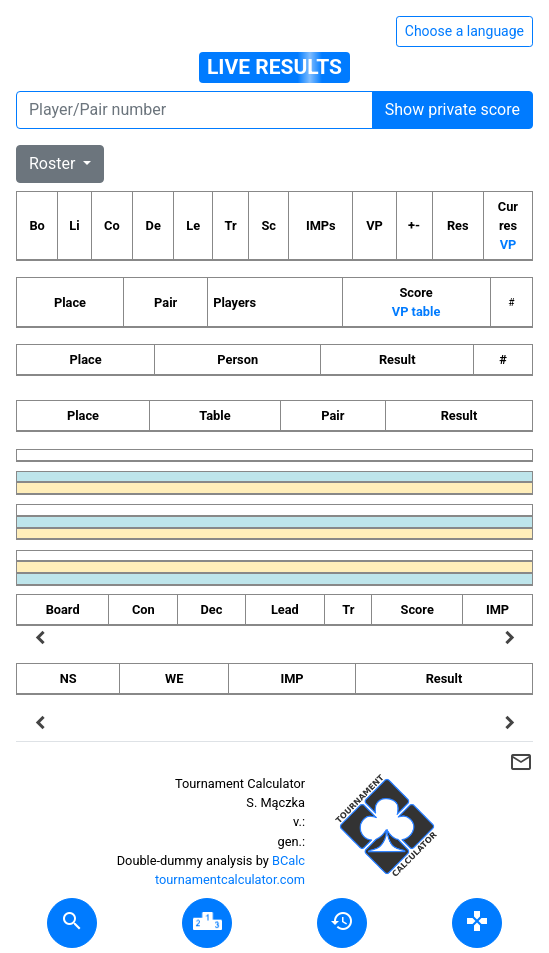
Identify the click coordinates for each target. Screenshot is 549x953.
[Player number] (194, 110)
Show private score (452, 109)
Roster (54, 163)
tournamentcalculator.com (230, 879)
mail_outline (521, 762)
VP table (416, 311)
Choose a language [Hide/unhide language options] (464, 31)
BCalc (288, 860)
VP (508, 244)
